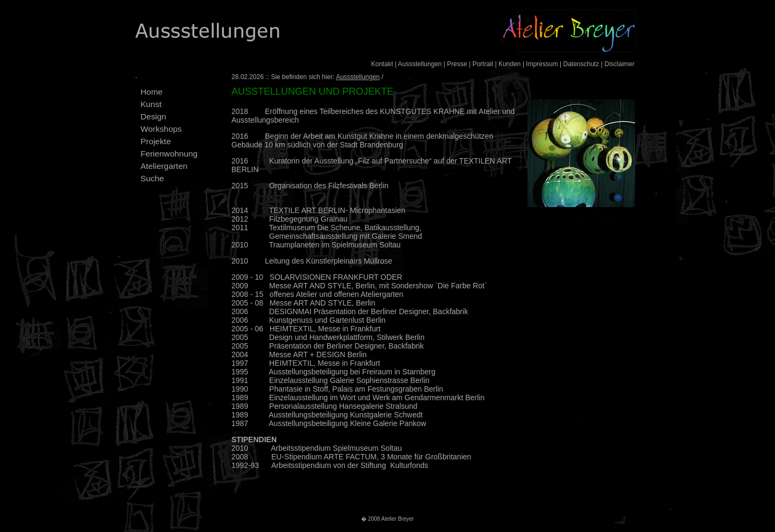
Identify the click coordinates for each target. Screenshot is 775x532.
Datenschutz (581, 64)
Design (153, 116)
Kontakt (382, 64)
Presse (457, 64)
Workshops (161, 129)
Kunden (509, 64)
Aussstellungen (420, 64)
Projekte (156, 141)
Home (152, 92)
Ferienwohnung (169, 154)
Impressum (542, 64)
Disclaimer (619, 64)
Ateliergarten (164, 166)
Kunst (151, 104)
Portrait (483, 64)
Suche (152, 178)
